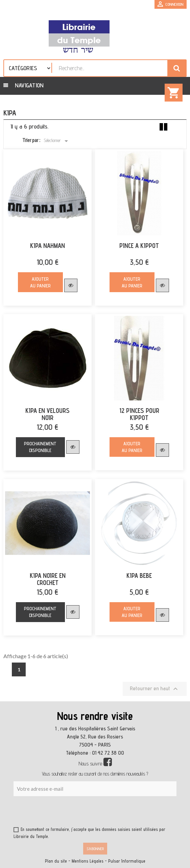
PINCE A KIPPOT (139, 246)
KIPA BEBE (139, 576)
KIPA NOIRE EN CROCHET (48, 579)
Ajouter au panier (40, 282)
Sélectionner (57, 141)
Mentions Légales (88, 861)
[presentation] (78, 813)
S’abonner (95, 849)
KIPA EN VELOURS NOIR (47, 414)
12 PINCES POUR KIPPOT (139, 414)
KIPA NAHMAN (47, 246)
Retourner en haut (155, 689)
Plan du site (56, 861)
